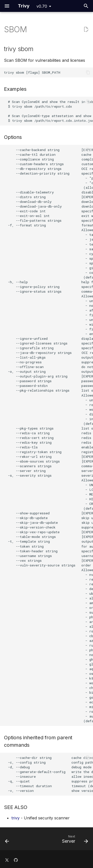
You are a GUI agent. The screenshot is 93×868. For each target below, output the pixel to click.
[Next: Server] (74, 840)
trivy (15, 818)
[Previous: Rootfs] (7, 840)
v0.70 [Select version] (42, 6)
